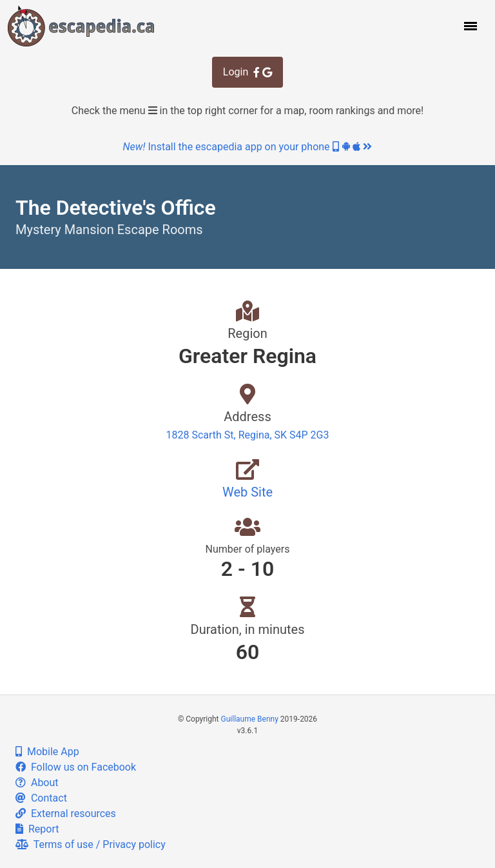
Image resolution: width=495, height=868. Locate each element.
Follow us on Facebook (76, 767)
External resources (66, 814)
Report (37, 829)
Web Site (247, 492)
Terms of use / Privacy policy (91, 844)
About (37, 783)
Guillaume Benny (250, 719)
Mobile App (47, 752)
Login (247, 72)
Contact (41, 798)
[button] (469, 26)
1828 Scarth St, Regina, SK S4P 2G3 (247, 435)
